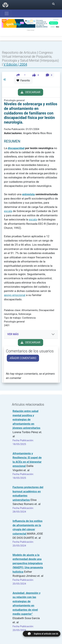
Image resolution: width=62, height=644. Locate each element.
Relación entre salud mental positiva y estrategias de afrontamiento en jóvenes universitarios (26, 419)
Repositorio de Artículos (19, 53)
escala (8, 211)
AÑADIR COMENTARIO (23, 358)
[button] (21, 75)
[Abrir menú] (7, 14)
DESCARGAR (31, 92)
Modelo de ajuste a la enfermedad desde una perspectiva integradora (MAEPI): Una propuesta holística (28, 563)
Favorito (23, 80)
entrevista (28, 194)
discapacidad (16, 148)
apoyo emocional (15, 295)
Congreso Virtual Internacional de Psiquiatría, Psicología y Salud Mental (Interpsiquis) (30, 57)
